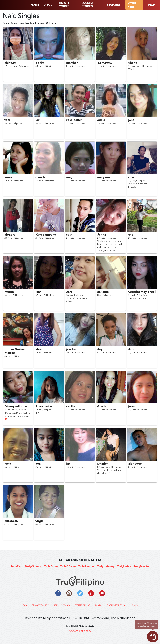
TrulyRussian (86, 567)
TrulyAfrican (68, 567)
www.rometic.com (80, 631)
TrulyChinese (33, 567)
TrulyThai (16, 567)
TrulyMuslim (142, 567)
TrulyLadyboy (106, 567)
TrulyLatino (124, 567)
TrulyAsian (51, 567)
